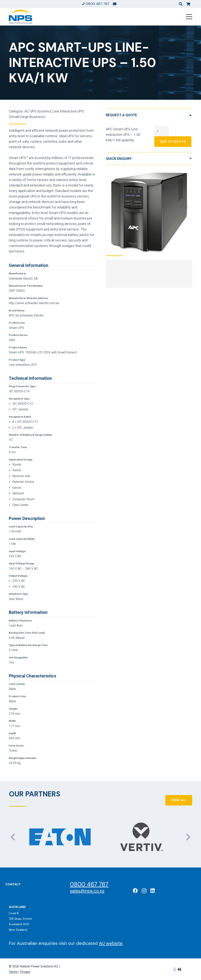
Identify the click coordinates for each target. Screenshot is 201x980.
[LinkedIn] (153, 891)
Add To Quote (173, 141)
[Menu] (189, 17)
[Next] (188, 837)
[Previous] (13, 837)
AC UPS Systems (38, 111)
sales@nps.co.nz (87, 891)
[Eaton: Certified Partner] (60, 837)
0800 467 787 (89, 884)
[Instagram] (144, 891)
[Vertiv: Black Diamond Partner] (141, 837)
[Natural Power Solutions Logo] (21, 17)
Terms (13, 972)
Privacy (25, 972)
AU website (111, 943)
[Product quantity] (162, 131)
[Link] (115, 4)
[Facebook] (135, 891)
